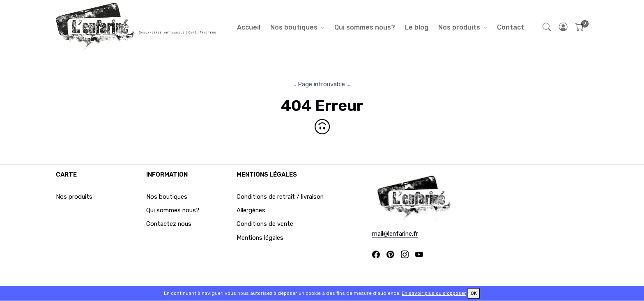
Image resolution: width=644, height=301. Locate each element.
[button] (563, 27)
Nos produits (459, 27)
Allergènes (251, 210)
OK (474, 293)
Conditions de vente (265, 224)
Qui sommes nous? (365, 27)
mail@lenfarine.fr (395, 234)
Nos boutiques (294, 27)
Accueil (249, 27)
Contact (511, 27)
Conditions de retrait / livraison (280, 197)
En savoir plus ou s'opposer (434, 293)
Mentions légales (260, 238)
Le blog (417, 27)
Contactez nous (169, 224)
